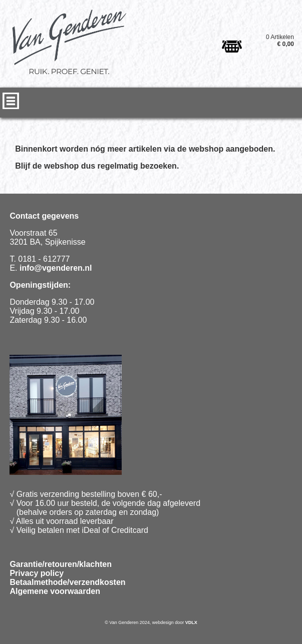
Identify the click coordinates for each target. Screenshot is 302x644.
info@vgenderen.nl (56, 268)
